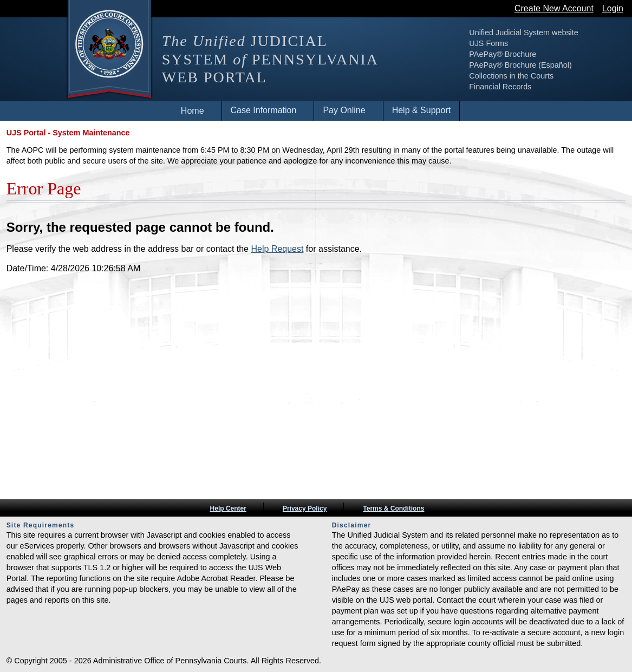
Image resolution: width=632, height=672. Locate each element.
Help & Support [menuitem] (422, 110)
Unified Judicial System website (524, 32)
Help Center (228, 508)
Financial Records (500, 87)
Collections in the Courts (511, 76)
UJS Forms (488, 43)
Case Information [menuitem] (264, 110)
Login (613, 8)
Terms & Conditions (393, 508)
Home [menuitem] (193, 111)
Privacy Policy (305, 508)
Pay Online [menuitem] (344, 110)
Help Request (277, 249)
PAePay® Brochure (503, 54)
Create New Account (554, 8)
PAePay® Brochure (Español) (520, 65)
